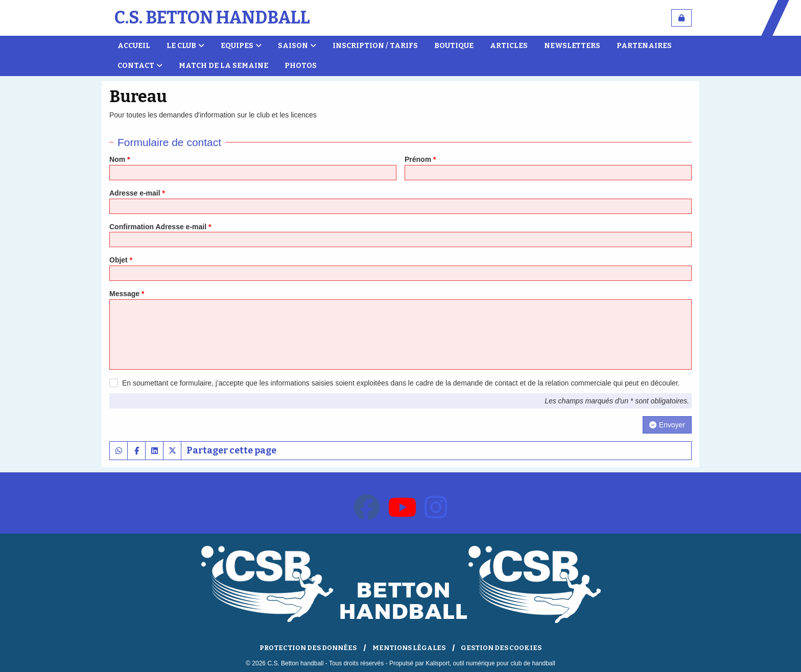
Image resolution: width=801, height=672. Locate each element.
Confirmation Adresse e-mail (160, 227)
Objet (121, 260)
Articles (509, 46)
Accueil (134, 46)
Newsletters (572, 46)
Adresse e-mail (137, 193)
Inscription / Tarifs (375, 46)
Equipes (241, 46)
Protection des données (308, 648)
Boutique (454, 46)
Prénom (420, 159)
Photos (301, 66)
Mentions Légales (409, 648)
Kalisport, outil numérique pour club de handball (490, 663)
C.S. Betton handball (212, 18)
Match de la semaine (223, 66)
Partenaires (644, 46)
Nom (120, 159)
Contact (140, 66)
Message (127, 294)
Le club (185, 46)
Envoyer (667, 425)
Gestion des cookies (501, 648)
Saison (297, 46)
